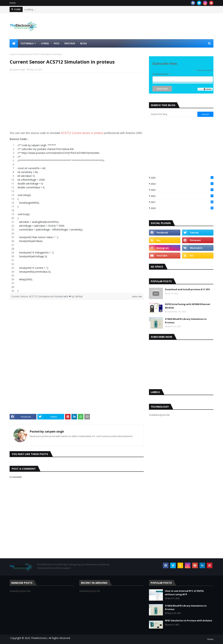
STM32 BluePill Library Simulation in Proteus (186, 321)
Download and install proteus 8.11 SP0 (187, 289)
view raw (137, 296)
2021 (182, 202)
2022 (182, 196)
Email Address (161, 74)
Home (13, 3)
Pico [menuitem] (57, 43)
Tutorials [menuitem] (27, 43)
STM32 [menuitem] (45, 43)
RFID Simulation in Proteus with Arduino (189, 620)
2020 (182, 208)
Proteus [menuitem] (70, 43)
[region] (77, 218)
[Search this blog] (173, 114)
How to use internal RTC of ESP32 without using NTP (184, 593)
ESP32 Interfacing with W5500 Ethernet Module (188, 306)
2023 (182, 190)
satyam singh (19, 70)
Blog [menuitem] (84, 43)
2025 (182, 178)
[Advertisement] (77, 101)
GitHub (79, 296)
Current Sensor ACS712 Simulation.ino (33, 296)
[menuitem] (14, 43)
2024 (182, 184)
